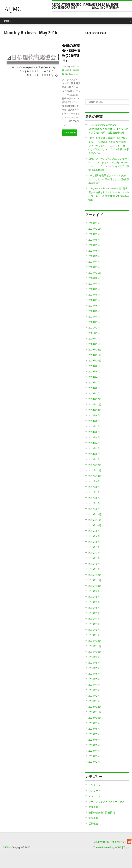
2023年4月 (94, 317)
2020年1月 (94, 344)
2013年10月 (95, 718)
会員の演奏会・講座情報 (71, 70)
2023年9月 (94, 289)
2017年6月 (94, 498)
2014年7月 (94, 668)
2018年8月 (94, 421)
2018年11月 (95, 405)
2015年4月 (94, 619)
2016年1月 (94, 569)
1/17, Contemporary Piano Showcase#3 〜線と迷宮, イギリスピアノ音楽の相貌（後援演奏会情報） (108, 129)
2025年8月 (94, 240)
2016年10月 (95, 525)
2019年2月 (94, 388)
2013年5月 (94, 745)
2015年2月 (94, 630)
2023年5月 (94, 311)
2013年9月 (94, 723)
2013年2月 (94, 762)
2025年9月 (94, 234)
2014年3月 (94, 690)
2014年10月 (95, 652)
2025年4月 (94, 262)
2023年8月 (94, 295)
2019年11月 (95, 355)
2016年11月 (95, 520)
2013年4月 (94, 751)
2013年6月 (94, 740)
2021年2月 (94, 328)
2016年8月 (94, 536)
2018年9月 (94, 416)
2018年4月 (94, 443)
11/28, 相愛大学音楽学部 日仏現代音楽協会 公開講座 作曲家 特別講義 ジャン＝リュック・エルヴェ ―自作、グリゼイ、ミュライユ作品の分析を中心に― (109, 146)
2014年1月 (94, 701)
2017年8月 (94, 487)
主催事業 (93, 807)
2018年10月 (95, 410)
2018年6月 (94, 432)
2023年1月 (94, 322)
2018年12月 (95, 399)
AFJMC (27, 11)
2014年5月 (94, 679)
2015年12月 (95, 575)
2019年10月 (95, 361)
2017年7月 (94, 492)
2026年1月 (94, 223)
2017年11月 (95, 470)
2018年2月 (94, 454)
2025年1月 (94, 267)
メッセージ (94, 796)
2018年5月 (94, 438)
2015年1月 (94, 635)
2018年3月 (94, 449)
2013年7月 (94, 734)
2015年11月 (95, 580)
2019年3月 (94, 383)
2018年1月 (94, 459)
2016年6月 (94, 542)
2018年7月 (94, 427)
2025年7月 (94, 245)
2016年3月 (94, 558)
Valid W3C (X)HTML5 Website (110, 842)
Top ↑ (126, 847)
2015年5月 (94, 613)
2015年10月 (95, 586)
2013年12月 (95, 707)
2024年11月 (95, 273)
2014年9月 (94, 657)
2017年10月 (95, 476)
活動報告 (93, 824)
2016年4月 (94, 553)
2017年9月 (94, 481)
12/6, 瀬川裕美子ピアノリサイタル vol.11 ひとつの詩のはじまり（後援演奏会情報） (109, 179)
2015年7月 (94, 602)
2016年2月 (94, 564)
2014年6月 (94, 674)
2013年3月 (94, 756)
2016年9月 (94, 531)
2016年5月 (94, 547)
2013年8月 (94, 729)
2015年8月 (94, 597)
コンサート (94, 791)
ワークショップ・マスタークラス (106, 802)
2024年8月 (94, 278)
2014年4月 (94, 685)
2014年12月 (95, 641)
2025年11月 (95, 229)
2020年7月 (94, 339)
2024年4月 (94, 284)
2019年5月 (94, 372)
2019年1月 (94, 394)
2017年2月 (94, 509)
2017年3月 (94, 503)
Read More (70, 133)
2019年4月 (94, 377)
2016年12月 (95, 514)
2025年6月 (94, 251)
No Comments (71, 74)
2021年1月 (94, 333)
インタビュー (96, 785)
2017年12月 (95, 465)
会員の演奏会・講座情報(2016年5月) (71, 53)
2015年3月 (94, 624)
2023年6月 (94, 306)
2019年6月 (94, 366)
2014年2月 (94, 696)
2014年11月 (95, 646)
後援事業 (93, 818)
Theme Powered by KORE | (108, 847)
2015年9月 (94, 591)
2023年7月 (94, 300)
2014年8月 (94, 663)
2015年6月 (94, 608)
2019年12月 (95, 350)
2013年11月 (95, 712)
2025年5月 (94, 256)
